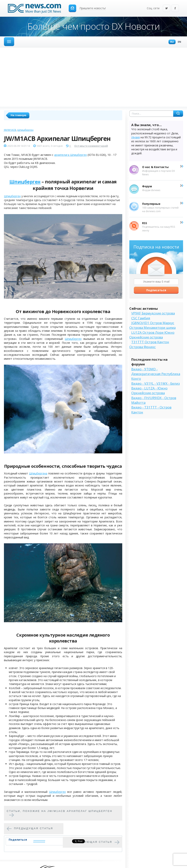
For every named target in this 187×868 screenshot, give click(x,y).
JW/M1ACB (10, 130)
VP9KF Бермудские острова (153, 313)
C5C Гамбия (141, 318)
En (178, 42)
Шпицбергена (38, 473)
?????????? (39, 841)
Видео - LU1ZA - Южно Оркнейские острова (149, 391)
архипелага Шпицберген (70, 155)
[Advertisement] (93, 77)
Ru (171, 42)
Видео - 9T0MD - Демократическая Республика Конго (156, 374)
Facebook (175, 9)
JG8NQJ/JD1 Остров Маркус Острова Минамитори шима (152, 325)
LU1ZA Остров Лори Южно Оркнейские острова (152, 335)
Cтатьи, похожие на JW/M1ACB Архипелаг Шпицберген (60, 811)
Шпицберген (25, 130)
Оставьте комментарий (91, 146)
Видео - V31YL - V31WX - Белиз (156, 383)
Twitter (167, 9)
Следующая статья (94, 842)
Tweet (76, 841)
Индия (136, 137)
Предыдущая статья (34, 828)
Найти (178, 114)
